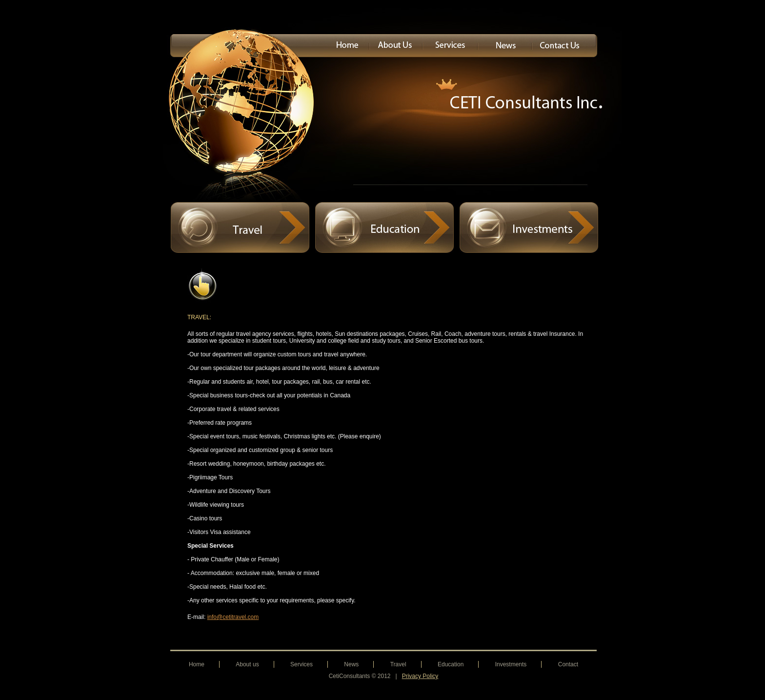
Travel (398, 664)
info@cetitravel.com (233, 617)
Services (302, 664)
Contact (568, 664)
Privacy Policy (420, 676)
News (351, 664)
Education (451, 664)
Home (197, 664)
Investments (511, 664)
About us (247, 664)
